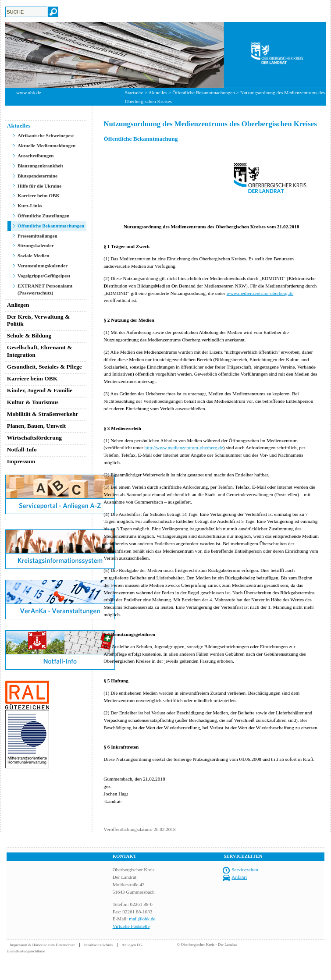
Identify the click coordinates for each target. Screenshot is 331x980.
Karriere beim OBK (39, 195)
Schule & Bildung (29, 336)
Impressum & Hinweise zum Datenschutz (42, 945)
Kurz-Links (30, 206)
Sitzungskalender (36, 245)
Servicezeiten (245, 870)
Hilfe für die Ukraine (39, 186)
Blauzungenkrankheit (40, 166)
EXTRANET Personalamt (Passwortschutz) (45, 289)
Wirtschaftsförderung (34, 438)
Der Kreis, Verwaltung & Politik (39, 320)
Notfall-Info (22, 449)
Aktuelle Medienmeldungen (46, 146)
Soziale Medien (34, 256)
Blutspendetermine (37, 176)
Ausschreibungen (36, 156)
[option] (165, 55)
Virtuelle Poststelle (131, 926)
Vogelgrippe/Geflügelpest (44, 276)
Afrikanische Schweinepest (46, 135)
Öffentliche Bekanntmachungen (203, 92)
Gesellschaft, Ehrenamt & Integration (40, 351)
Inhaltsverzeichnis (98, 945)
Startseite (134, 92)
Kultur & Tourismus (33, 402)
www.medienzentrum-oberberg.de (260, 293)
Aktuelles (158, 92)
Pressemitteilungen (37, 236)
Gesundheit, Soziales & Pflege (44, 367)
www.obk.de (28, 92)
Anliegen (18, 305)
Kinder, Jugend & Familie (40, 390)
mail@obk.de (142, 919)
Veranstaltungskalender (43, 266)
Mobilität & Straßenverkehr (43, 414)
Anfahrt (239, 877)
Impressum (21, 461)
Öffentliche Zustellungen (44, 216)
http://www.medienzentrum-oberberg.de (183, 447)
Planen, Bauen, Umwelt (36, 426)
